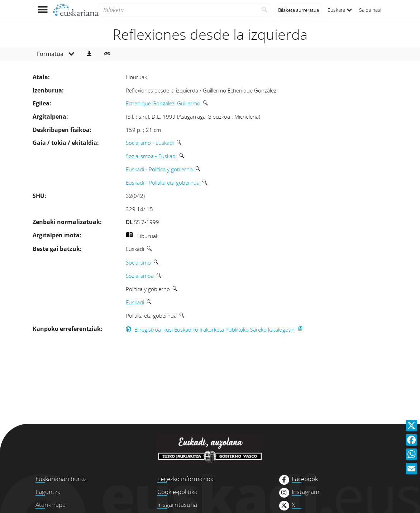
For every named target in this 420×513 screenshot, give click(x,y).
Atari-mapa (51, 505)
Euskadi (135, 302)
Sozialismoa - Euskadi (151, 156)
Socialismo (138, 262)
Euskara (340, 10)
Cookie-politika (177, 492)
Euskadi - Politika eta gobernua (163, 182)
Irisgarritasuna (177, 505)
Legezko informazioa (185, 479)
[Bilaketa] (178, 10)
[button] (89, 54)
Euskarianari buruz (61, 479)
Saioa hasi (370, 10)
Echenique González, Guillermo (163, 103)
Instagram (306, 492)
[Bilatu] (265, 10)
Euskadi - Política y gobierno (159, 169)
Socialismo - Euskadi (150, 143)
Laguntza (48, 492)
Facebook (305, 479)
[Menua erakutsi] (42, 10)
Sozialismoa (140, 276)
